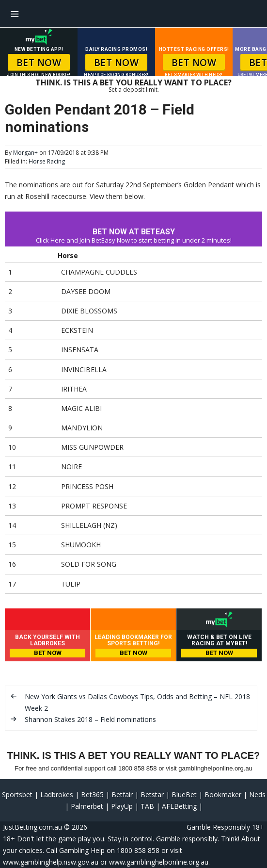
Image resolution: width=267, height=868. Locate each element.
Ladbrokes (57, 794)
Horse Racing (47, 161)
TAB (147, 806)
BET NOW (39, 63)
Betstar (152, 794)
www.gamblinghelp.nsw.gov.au (51, 862)
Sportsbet (17, 794)
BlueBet (184, 794)
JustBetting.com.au (32, 827)
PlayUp (122, 806)
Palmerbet (87, 806)
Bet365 (92, 794)
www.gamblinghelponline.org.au (159, 862)
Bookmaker (223, 794)
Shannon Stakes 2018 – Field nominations (90, 719)
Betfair (122, 794)
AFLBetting (179, 806)
